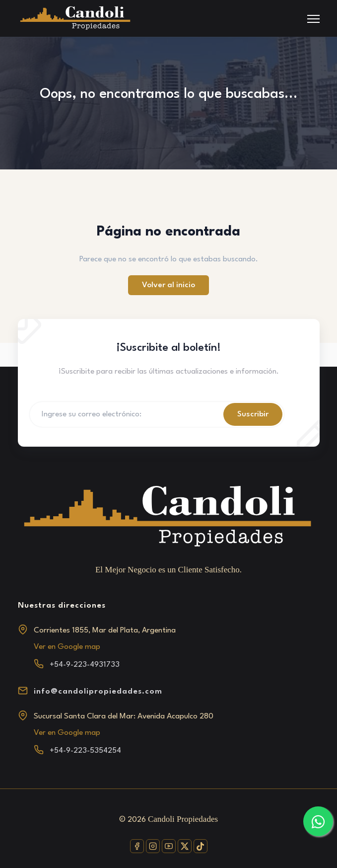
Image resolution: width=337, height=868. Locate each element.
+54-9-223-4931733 (85, 665)
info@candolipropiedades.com (98, 692)
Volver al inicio (168, 285)
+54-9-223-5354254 (85, 751)
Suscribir (253, 414)
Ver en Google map (67, 647)
